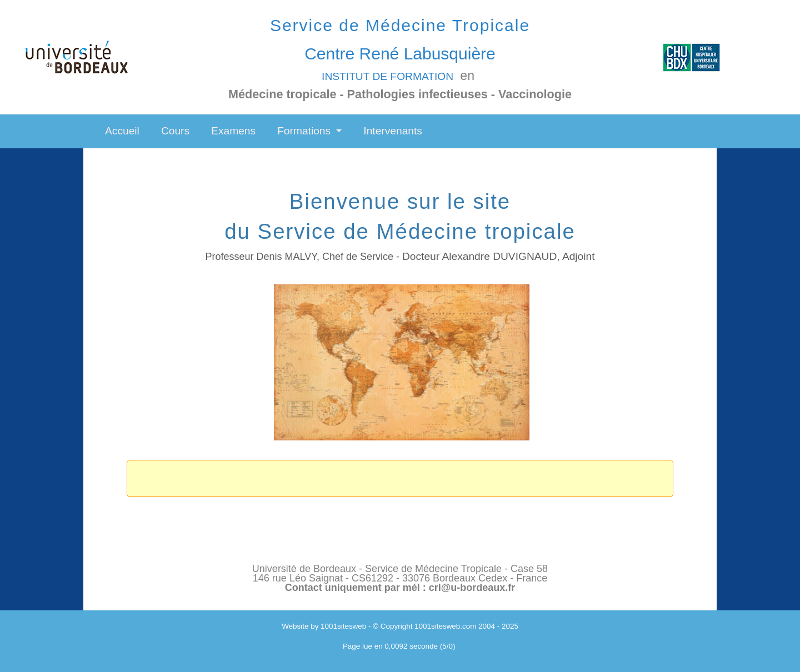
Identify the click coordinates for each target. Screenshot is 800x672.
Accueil (122, 131)
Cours (175, 131)
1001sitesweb (343, 626)
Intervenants (393, 131)
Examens (233, 131)
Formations (305, 131)
